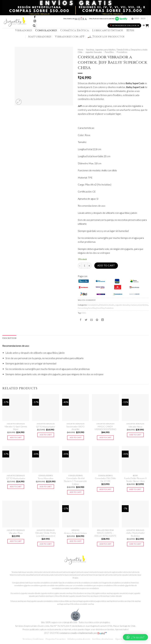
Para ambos (83, 308)
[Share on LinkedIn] (103, 320)
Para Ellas (92, 308)
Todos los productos (106, 37)
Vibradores (23, 30)
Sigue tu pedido (122, 639)
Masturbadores (40, 37)
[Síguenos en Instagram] (35, 21)
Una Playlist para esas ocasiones (108, 19)
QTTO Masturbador (46, 427)
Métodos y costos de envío (79, 639)
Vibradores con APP (70, 37)
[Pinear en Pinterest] (97, 320)
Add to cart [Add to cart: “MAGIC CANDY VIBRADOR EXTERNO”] (105, 437)
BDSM (130, 30)
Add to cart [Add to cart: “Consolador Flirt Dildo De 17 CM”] (105, 489)
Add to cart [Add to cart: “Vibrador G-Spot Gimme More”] (16, 437)
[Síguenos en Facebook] (35, 17)
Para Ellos (109, 52)
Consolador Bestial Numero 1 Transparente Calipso (75, 481)
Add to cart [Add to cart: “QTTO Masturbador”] (46, 435)
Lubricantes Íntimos (108, 30)
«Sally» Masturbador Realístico (135, 534)
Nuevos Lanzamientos (139, 305)
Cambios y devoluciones (103, 639)
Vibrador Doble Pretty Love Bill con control (46, 534)
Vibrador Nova (135, 427)
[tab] (9, 338)
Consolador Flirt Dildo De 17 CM (105, 480)
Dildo (84, 313)
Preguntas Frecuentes (56, 639)
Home (81, 50)
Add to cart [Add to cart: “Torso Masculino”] (46, 486)
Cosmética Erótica (74, 30)
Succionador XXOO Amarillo (75, 428)
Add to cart (106, 265)
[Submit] (34, 26)
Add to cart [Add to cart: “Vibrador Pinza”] (16, 541)
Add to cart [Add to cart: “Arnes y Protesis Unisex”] (76, 541)
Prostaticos (122, 52)
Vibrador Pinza (16, 533)
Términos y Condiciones (33, 639)
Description (9, 338)
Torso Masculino (46, 478)
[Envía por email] (92, 320)
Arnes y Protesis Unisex (75, 533)
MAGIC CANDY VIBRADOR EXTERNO (105, 428)
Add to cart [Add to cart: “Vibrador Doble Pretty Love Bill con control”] (46, 544)
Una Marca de (75, 19)
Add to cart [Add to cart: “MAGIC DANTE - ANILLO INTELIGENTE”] (105, 544)
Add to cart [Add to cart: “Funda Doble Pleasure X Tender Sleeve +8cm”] (135, 489)
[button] (135, 637)
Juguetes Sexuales (94, 52)
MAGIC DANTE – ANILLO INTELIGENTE (105, 534)
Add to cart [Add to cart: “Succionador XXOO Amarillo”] (76, 437)
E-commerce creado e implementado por (82, 633)
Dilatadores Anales (107, 305)
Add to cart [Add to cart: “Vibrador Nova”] (135, 435)
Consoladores (46, 30)
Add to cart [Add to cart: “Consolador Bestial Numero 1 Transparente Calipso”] (76, 492)
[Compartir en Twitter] (86, 320)
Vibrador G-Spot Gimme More (16, 428)
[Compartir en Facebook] (81, 320)
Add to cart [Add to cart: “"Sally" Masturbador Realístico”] (135, 544)
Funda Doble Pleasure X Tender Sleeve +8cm (135, 480)
